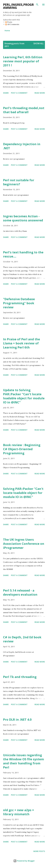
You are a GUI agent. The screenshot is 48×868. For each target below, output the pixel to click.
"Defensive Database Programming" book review (19, 303)
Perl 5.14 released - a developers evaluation (20, 592)
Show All (39, 43)
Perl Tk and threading (20, 677)
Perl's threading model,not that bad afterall (24, 110)
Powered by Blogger (24, 861)
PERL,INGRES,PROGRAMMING (18, 6)
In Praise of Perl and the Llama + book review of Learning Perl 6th (22, 343)
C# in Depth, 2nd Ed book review (22, 639)
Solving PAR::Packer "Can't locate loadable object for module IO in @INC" (23, 493)
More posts (39, 851)
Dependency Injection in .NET (22, 146)
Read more (40, 93)
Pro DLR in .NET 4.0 (17, 719)
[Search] (37, 5)
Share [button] (6, 93)
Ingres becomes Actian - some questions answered (23, 218)
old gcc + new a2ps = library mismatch (18, 812)
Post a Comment (19, 93)
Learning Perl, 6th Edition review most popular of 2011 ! (23, 61)
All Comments (12, 24)
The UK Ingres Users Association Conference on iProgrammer (24, 544)
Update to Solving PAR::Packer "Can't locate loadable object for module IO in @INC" (24, 396)
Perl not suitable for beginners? (19, 182)
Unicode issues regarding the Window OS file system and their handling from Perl (23, 761)
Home (7, 31)
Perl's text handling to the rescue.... (23, 254)
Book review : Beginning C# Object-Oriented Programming (22, 449)
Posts (9, 22)
